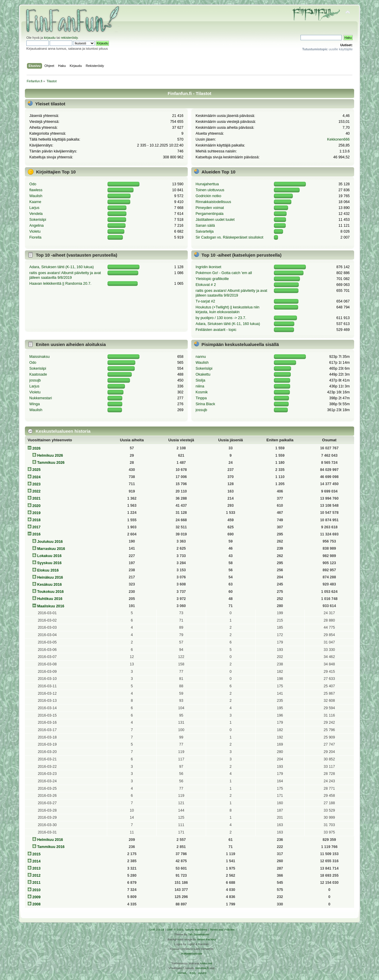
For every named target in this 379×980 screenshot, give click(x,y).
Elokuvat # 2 (206, 285)
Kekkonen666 (338, 139)
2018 (36, 520)
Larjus (34, 208)
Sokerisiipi (38, 220)
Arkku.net (206, 963)
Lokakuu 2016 (49, 556)
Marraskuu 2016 (51, 549)
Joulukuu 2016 (50, 542)
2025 (36, 470)
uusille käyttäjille (327, 49)
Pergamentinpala (210, 214)
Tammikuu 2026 (51, 463)
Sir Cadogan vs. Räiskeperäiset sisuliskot (230, 237)
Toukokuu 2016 (50, 592)
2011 (36, 883)
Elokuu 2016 (48, 570)
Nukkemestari (41, 398)
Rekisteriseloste (192, 954)
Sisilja (201, 380)
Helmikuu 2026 (50, 456)
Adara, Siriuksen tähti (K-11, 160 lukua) (62, 267)
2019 (36, 513)
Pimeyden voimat (210, 208)
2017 (36, 527)
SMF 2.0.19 (157, 930)
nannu (201, 357)
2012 (36, 876)
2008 (36, 904)
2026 (36, 448)
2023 (36, 484)
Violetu (35, 231)
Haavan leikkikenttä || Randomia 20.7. (60, 284)
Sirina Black (205, 404)
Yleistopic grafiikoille (212, 279)
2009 (36, 897)
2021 (36, 498)
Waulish (36, 196)
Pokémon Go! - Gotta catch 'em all (224, 273)
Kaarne (35, 202)
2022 (36, 491)
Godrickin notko (209, 196)
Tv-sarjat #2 (205, 301)
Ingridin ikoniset (209, 267)
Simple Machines (196, 930)
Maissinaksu (40, 357)
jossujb (35, 380)
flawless (36, 190)
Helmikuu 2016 (50, 840)
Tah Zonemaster (199, 934)
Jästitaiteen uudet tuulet (215, 220)
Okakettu (203, 374)
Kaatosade (38, 374)
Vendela (36, 214)
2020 (36, 506)
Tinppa (201, 398)
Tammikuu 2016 (51, 847)
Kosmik (202, 392)
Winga (34, 404)
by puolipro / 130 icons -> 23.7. (221, 318)
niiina (200, 386)
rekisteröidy (69, 38)
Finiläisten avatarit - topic (216, 330)
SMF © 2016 (175, 930)
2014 (36, 861)
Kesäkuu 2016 (49, 585)
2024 (36, 477)
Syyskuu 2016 (49, 563)
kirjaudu (50, 38)
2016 (36, 534)
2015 (36, 854)
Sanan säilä (205, 226)
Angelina (37, 226)
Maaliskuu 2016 (51, 606)
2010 (36, 890)
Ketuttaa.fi (202, 968)
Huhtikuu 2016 (50, 599)
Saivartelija (205, 231)
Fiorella (35, 237)
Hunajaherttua (207, 184)
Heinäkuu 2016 (50, 577)
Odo (33, 184)
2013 (36, 868)
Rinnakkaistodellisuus (213, 202)
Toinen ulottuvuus (210, 190)
